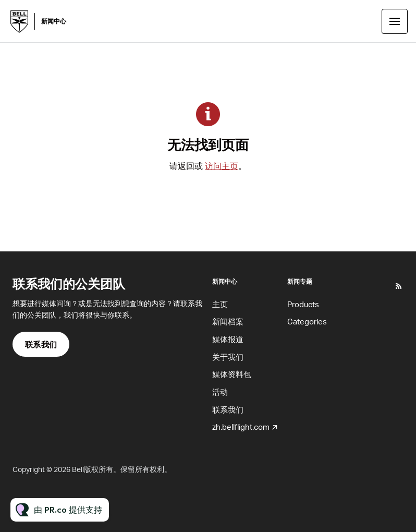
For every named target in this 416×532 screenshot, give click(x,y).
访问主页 (222, 166)
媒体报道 (228, 339)
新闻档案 (228, 321)
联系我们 (228, 409)
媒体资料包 (232, 374)
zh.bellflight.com (241, 427)
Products (303, 304)
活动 (220, 392)
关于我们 (228, 357)
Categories (307, 321)
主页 (220, 304)
